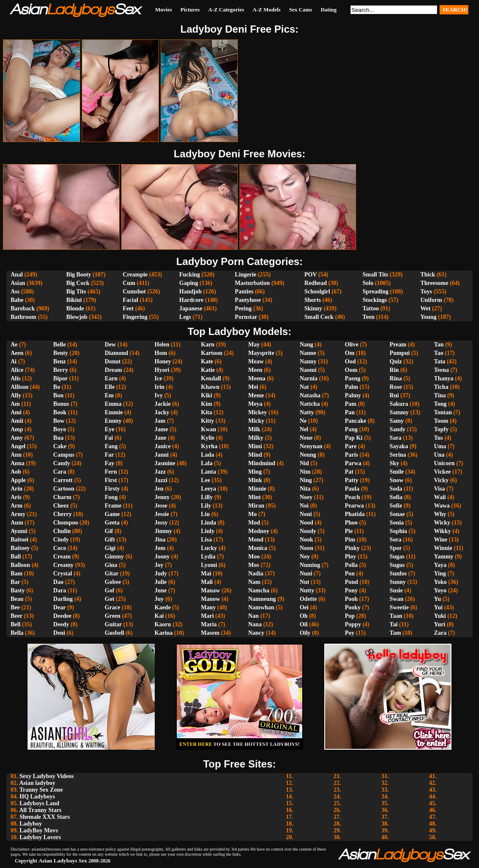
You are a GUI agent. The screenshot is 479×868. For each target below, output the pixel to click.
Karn (208, 345)
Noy (305, 557)
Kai (159, 616)
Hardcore (191, 300)
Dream (113, 370)
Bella (17, 633)
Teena (441, 370)
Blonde (75, 308)
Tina (440, 395)
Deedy (61, 624)
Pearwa (355, 506)
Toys (426, 292)
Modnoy (259, 531)
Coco (60, 548)
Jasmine (165, 463)
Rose (396, 387)
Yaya (440, 565)
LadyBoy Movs (39, 830)
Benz (60, 361)
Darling (63, 599)
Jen (159, 489)
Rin (394, 370)
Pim (350, 540)
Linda (209, 523)
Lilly (207, 497)
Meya (255, 404)
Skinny (313, 308)
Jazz (160, 472)
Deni (59, 633)
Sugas (397, 557)
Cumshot (134, 292)
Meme (256, 395)
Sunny (398, 582)
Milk (255, 429)
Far (109, 455)
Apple (18, 480)
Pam (351, 404)
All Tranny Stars (40, 810)
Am (15, 404)
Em (109, 395)
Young (429, 317)
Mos (254, 565)
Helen (162, 345)
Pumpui (400, 353)
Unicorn (444, 463)
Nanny (308, 361)
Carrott (63, 480)
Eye (110, 429)
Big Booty (79, 275)
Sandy (397, 429)
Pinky (352, 548)
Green (113, 616)
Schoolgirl (317, 292)
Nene (306, 438)
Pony (351, 590)
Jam (160, 421)
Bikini (74, 300)
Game (112, 514)
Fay (110, 463)
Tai (394, 624)
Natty (307, 412)
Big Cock (78, 283)
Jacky (162, 412)
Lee (206, 480)
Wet (426, 308)
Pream (398, 345)
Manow (210, 599)
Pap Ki (354, 438)
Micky (256, 421)
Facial (130, 300)
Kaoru (163, 624)
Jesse (161, 506)
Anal (17, 275)
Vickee (443, 472)
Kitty (207, 421)
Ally (16, 395)
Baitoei (19, 540)
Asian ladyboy (37, 783)
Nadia (256, 574)
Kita (206, 412)
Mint (255, 497)
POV (311, 275)
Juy (159, 599)
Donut (113, 361)
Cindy (61, 540)
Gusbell (114, 633)
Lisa (206, 540)
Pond (352, 582)
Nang (306, 345)
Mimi (255, 446)
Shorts (313, 300)
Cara (60, 472)
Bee (15, 607)
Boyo (60, 429)
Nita (305, 489)
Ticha (441, 387)
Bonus (61, 404)
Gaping (189, 283)
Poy (350, 633)
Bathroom (23, 317)
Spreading (375, 292)
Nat (304, 387)
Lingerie (246, 275)
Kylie (208, 438)
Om (350, 353)
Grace (113, 607)
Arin (17, 489)
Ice (159, 378)
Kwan (209, 429)
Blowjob (77, 317)
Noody (308, 531)
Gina (111, 565)
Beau (17, 599)
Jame (162, 429)
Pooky (353, 607)
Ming (255, 472)
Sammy (399, 412)
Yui (439, 607)
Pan (350, 412)
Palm (352, 387)
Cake (60, 446)
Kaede (163, 607)
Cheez (61, 506)
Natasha (310, 395)
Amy (17, 438)
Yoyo (440, 590)
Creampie (135, 275)
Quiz (396, 361)
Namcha (259, 590)
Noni (306, 514)
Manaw (210, 590)
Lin (205, 514)
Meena (257, 378)
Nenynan (311, 446)
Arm (17, 506)
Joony (162, 557)
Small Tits (375, 275)
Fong (111, 497)
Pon (350, 574)
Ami (16, 412)
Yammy (444, 557)
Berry (61, 370)
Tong (440, 404)
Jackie (163, 404)
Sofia (396, 497)
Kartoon (212, 353)
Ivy (159, 395)
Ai (14, 361)
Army (18, 514)
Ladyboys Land (39, 803)
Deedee (63, 616)
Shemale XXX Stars (45, 817)
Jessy (161, 523)
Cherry (63, 514)
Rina (396, 378)
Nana (255, 624)
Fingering (135, 317)
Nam (255, 582)
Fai (109, 438)
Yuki (440, 616)
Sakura (399, 404)
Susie (396, 590)
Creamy (64, 565)
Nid (304, 463)
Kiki (206, 395)
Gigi (110, 548)
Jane (161, 438)
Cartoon (64, 489)
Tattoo (370, 308)
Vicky (441, 480)
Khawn (210, 387)
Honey (163, 361)
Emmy (113, 421)
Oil (304, 624)
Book (60, 412)
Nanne (308, 353)
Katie (208, 370)
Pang (351, 429)
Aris (16, 497)
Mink (255, 480)
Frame (113, 506)
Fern (111, 472)
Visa (440, 489)
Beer (17, 616)
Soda (396, 489)
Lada (207, 455)
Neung (308, 455)
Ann (16, 455)
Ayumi (19, 531)
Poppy (353, 624)
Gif (109, 531)
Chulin (62, 531)
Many (208, 607)
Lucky (209, 548)
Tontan (443, 412)
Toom (441, 421)
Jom (160, 548)
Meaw (256, 361)
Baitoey (20, 548)
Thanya (444, 378)
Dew (110, 345)
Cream (62, 557)
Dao (58, 582)
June (161, 590)
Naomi (308, 370)
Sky (394, 463)
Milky (256, 438)
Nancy (256, 633)
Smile (397, 472)
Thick (428, 275)
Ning (306, 480)
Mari (207, 616)
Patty (352, 480)
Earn (111, 378)
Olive (352, 345)
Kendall (211, 378)
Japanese (191, 308)
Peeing (243, 308)
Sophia (398, 531)
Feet (128, 308)
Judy (161, 574)
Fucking (190, 275)
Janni (162, 455)
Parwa (353, 463)
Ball (16, 557)
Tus (439, 438)
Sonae (397, 514)
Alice (17, 370)
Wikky (443, 531)
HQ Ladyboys (37, 797)
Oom (351, 370)
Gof (110, 590)
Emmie (114, 412)
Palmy (353, 395)
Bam (17, 574)
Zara (440, 633)
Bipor (61, 378)
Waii (440, 497)
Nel (304, 429)
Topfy (441, 429)
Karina (164, 633)
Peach (353, 497)
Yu (438, 599)
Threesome (434, 283)
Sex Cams (301, 10)
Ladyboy (31, 824)
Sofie (396, 506)
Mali (207, 582)
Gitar (111, 574)
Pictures (190, 10)
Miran (256, 506)
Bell (15, 624)
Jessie (162, 514)
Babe (17, 300)
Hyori (162, 370)
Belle (60, 345)
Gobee (113, 582)
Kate (207, 361)
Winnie (443, 548)
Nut (305, 582)
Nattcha (310, 404)
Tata (440, 361)
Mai (206, 574)
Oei (304, 607)
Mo (253, 514)
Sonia (397, 523)
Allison (19, 387)
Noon (306, 548)
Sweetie (399, 607)
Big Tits (76, 292)
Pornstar (246, 317)
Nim (305, 472)
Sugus (397, 565)
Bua (58, 438)
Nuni (306, 574)
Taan (396, 616)
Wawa (442, 506)
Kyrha (209, 446)
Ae (14, 345)
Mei (253, 387)
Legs (185, 317)
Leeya (209, 489)
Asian (18, 283)
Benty (61, 353)
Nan (254, 616)
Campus (64, 455)
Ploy (351, 557)
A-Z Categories (226, 10)
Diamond (116, 353)
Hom (161, 353)
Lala (207, 463)
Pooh (351, 599)
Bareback (23, 308)
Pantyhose (248, 300)
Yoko (440, 582)
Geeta (112, 523)
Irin (160, 387)
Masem (210, 633)
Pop (350, 616)
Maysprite (261, 353)
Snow (397, 480)
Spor (396, 548)
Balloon (20, 565)
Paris (352, 455)
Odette (308, 599)
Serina (398, 455)
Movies (164, 10)
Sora (395, 540)
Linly (208, 531)
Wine (441, 540)
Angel (18, 446)
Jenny (162, 497)
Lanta (209, 472)
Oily (305, 633)
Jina (160, 540)
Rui (394, 395)
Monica (258, 548)
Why (440, 514)
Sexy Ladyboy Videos (47, 776)
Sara (395, 438)
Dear (60, 607)
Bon (58, 395)
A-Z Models (267, 10)
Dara (60, 590)
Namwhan (261, 607)
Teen (368, 317)
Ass (15, 292)
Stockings (375, 300)
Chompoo (66, 523)
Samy (397, 421)
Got (110, 599)
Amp (17, 429)
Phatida (355, 514)
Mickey (258, 412)
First (111, 480)
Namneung (262, 599)
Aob (16, 472)
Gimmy (114, 557)
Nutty (307, 590)
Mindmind (262, 463)
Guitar (113, 624)
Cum (129, 283)
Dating (329, 10)
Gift (110, 540)
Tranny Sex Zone (41, 790)
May (254, 345)
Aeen (17, 353)
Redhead (316, 283)
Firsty (112, 489)
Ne (303, 421)
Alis (15, 378)
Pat (349, 472)
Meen (255, 370)
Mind (255, 455)
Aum (17, 523)
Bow (59, 421)
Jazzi (161, 480)
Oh (304, 616)
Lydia (208, 557)
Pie (349, 531)
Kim (206, 404)
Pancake (356, 421)
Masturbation (252, 283)
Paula (352, 489)
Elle (110, 387)
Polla (351, 565)
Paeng (353, 378)
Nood (306, 523)
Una (439, 455)
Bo (57, 387)
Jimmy (163, 531)
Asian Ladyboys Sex (63, 861)
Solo (368, 283)
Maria (209, 624)
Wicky (442, 523)
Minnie (258, 489)
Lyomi (209, 565)
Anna (18, 463)
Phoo (351, 523)
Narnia (309, 378)
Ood (351, 361)
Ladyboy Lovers (40, 837)
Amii (17, 421)
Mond (256, 540)
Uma (440, 446)
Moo (254, 557)
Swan (397, 599)
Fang (111, 446)
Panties (244, 292)
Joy (159, 565)
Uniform (431, 300)
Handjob (191, 292)
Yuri (440, 624)
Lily (206, 506)
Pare (351, 446)
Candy (62, 463)
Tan (439, 345)
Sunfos (398, 574)
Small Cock (319, 317)
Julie (161, 582)
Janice (163, 446)
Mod (254, 523)
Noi (304, 506)
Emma (113, 404)
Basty (18, 590)
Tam (395, 633)
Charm (63, 497)
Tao (439, 353)
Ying (440, 574)
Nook (306, 540)
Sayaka (399, 446)
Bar (15, 582)
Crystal (63, 574)
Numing (310, 565)
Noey (306, 497)
